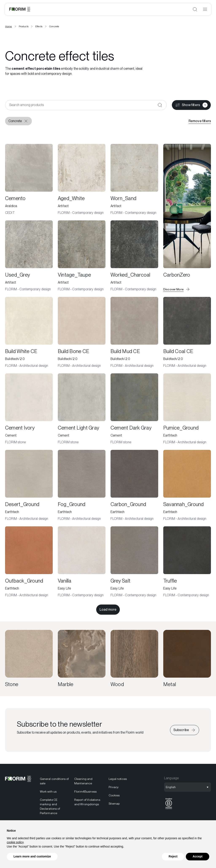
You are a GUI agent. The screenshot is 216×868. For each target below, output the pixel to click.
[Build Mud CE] (134, 333)
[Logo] (20, 9)
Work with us (48, 792)
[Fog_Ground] (82, 486)
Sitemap (114, 804)
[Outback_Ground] (29, 562)
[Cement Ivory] (29, 409)
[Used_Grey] (29, 256)
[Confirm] (160, 105)
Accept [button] (198, 856)
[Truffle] (187, 562)
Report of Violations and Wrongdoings (87, 802)
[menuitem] (55, 802)
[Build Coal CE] (187, 333)
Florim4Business (85, 792)
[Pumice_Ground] (187, 409)
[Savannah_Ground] (187, 486)
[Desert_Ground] (29, 486)
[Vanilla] (82, 562)
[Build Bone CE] (82, 333)
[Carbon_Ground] (134, 486)
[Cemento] (29, 180)
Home (9, 26)
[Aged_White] (82, 180)
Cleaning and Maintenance (83, 781)
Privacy (114, 787)
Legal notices (118, 779)
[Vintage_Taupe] (82, 256)
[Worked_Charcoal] (134, 256)
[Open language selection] (188, 787)
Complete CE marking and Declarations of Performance (50, 806)
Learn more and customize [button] (32, 856)
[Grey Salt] (134, 562)
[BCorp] (169, 809)
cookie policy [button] (15, 842)
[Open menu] (205, 9)
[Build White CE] (29, 333)
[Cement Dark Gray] (134, 409)
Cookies (114, 795)
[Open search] (195, 9)
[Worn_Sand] (134, 180)
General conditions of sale (54, 781)
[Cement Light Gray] (82, 409)
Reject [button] (173, 856)
